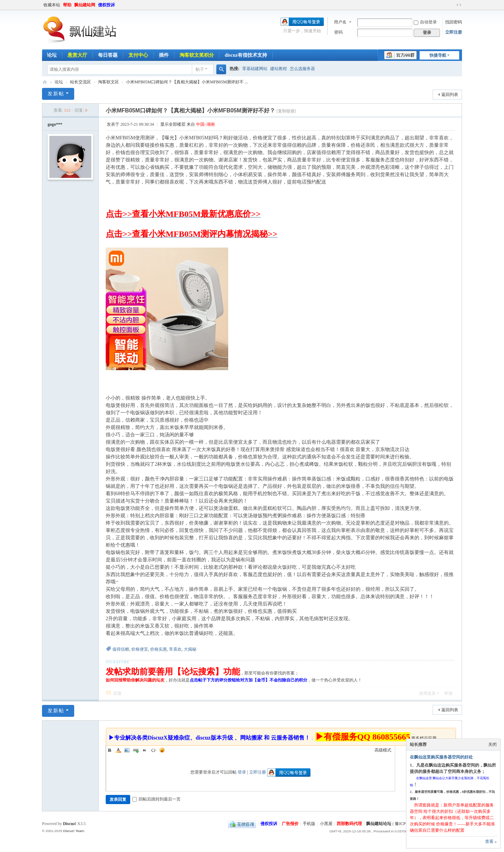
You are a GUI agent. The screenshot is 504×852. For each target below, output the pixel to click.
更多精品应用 (424, 738)
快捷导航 (438, 55)
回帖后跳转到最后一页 (156, 799)
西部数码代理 (349, 824)
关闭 (492, 744)
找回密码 (454, 22)
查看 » (491, 841)
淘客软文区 (108, 82)
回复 (118, 693)
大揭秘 (190, 649)
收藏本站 (52, 5)
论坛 (52, 55)
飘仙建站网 (85, 5)
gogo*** (55, 124)
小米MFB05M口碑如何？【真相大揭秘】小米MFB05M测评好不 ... (187, 82)
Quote (145, 750)
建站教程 (279, 69)
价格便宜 (140, 649)
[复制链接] (286, 111)
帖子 (200, 69)
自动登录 (425, 22)
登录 (242, 772)
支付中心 (138, 55)
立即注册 (454, 32)
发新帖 (56, 94)
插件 (164, 55)
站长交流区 (80, 82)
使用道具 (427, 693)
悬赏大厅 (77, 55)
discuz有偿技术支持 (246, 55)
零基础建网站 (255, 69)
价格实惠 (159, 649)
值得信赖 (121, 649)
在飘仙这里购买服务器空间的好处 (441, 757)
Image (127, 750)
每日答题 (108, 55)
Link (136, 750)
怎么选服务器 (302, 69)
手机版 (309, 824)
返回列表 (450, 95)
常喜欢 (175, 649)
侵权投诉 (106, 5)
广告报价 (290, 824)
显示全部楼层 (173, 124)
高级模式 (383, 750)
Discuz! (70, 824)
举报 (448, 693)
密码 (338, 32)
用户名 (340, 22)
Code (153, 750)
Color (118, 750)
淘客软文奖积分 (197, 55)
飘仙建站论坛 (45, 82)
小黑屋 (326, 824)
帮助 (67, 5)
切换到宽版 (459, 5)
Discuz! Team (73, 831)
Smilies (162, 750)
